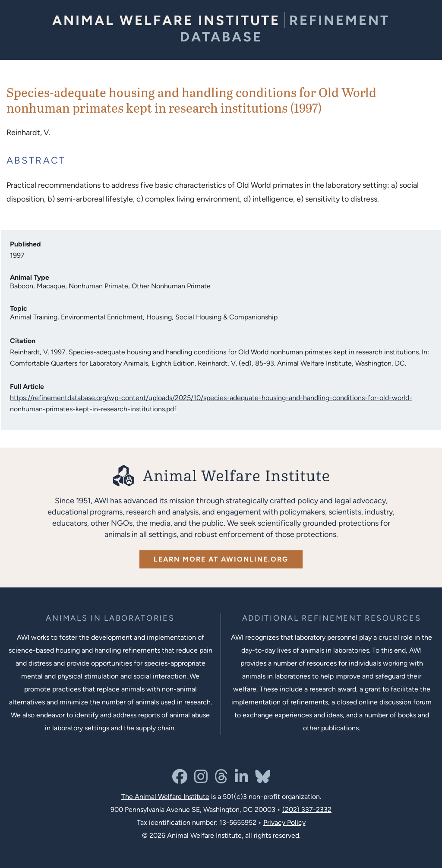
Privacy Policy (284, 822)
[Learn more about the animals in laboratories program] (110, 618)
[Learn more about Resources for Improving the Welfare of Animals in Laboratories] (332, 618)
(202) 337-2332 (307, 810)
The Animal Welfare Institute (165, 797)
